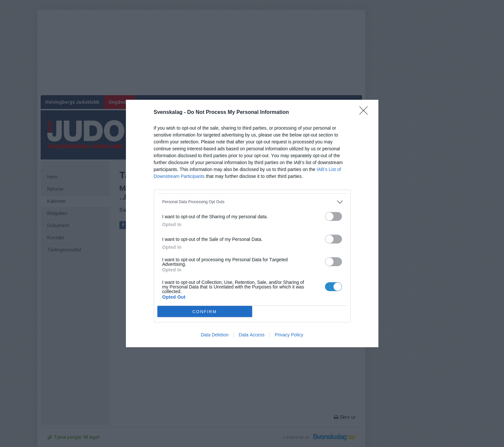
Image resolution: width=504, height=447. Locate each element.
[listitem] (252, 202)
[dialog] (252, 223)
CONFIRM (205, 312)
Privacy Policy (289, 335)
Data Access (252, 335)
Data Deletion (215, 335)
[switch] (333, 216)
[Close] (366, 113)
